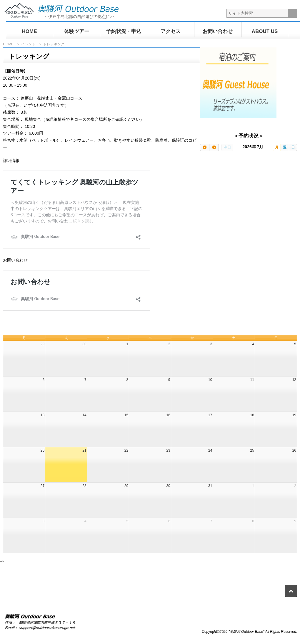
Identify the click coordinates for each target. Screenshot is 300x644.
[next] (214, 147)
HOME (30, 31)
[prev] (205, 147)
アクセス (171, 31)
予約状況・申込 (124, 31)
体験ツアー (77, 31)
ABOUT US (265, 31)
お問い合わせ (218, 31)
